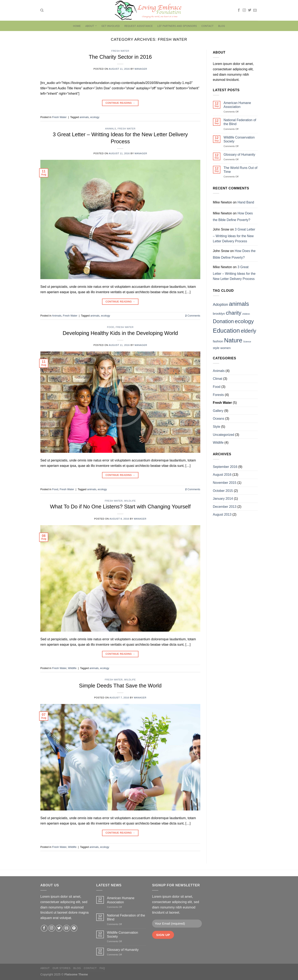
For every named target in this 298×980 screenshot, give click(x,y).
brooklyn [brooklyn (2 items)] (219, 314)
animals (84, 117)
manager (141, 69)
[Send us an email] (255, 10)
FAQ (102, 968)
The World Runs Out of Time (240, 170)
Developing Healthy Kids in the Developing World (120, 333)
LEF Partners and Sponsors (177, 26)
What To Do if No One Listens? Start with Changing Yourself (120, 507)
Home (77, 26)
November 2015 (225, 483)
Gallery (218, 411)
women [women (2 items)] (226, 348)
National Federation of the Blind (240, 122)
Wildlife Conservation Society (239, 139)
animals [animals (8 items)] (239, 304)
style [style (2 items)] (216, 348)
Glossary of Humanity (239, 155)
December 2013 (225, 507)
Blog (222, 26)
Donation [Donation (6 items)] (223, 321)
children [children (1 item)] (246, 314)
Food (111, 327)
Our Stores (62, 968)
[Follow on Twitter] (250, 10)
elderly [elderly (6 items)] (248, 331)
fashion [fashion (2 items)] (218, 341)
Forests (218, 395)
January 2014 (223, 499)
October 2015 (223, 491)
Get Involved (111, 26)
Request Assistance (139, 26)
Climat (218, 379)
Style (217, 427)
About (91, 26)
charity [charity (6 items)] (234, 313)
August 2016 (222, 475)
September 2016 (225, 467)
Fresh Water (120, 51)
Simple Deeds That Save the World (120, 686)
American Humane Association (237, 105)
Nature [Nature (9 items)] (233, 340)
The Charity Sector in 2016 (120, 57)
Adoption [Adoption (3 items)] (221, 304)
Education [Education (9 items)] (226, 330)
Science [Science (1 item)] (247, 342)
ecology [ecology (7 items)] (244, 321)
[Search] (42, 10)
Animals (111, 129)
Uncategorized (224, 435)
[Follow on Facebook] (239, 10)
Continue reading (120, 103)
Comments (193, 316)
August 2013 (222, 514)
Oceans (219, 419)
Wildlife (130, 501)
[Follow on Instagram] (244, 10)
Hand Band (246, 202)
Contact (207, 26)
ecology (95, 117)
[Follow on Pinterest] (74, 928)
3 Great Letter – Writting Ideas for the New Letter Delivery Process (234, 235)
